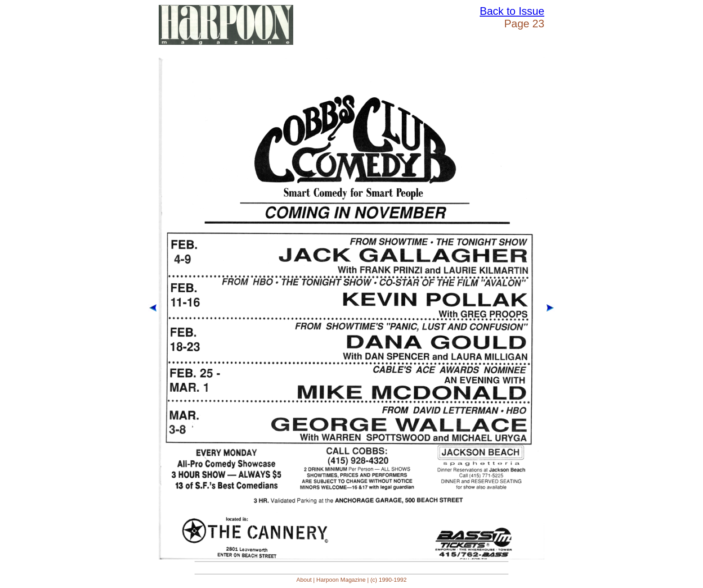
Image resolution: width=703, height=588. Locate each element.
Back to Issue (512, 11)
